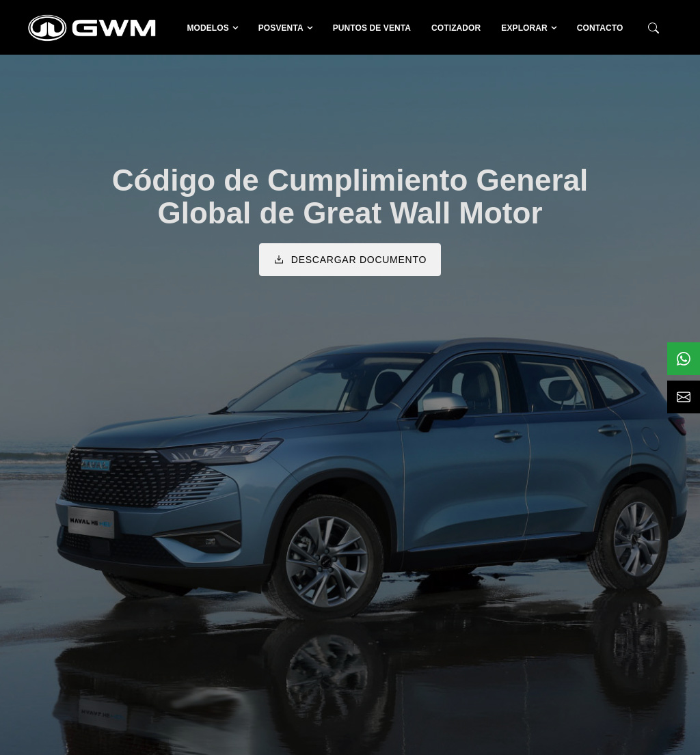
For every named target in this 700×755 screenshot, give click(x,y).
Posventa (281, 28)
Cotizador (456, 28)
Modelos (207, 28)
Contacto (600, 28)
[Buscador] (654, 28)
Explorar (524, 28)
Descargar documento (350, 260)
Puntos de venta (372, 28)
